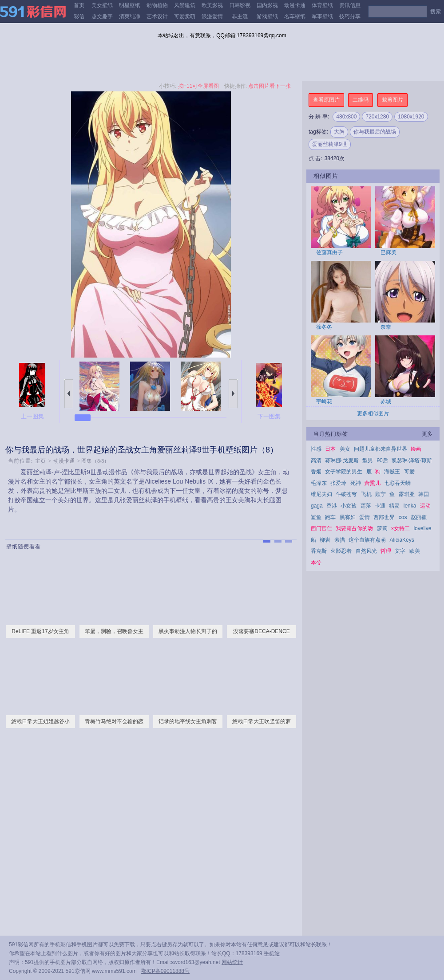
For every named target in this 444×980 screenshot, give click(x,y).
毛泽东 (319, 483)
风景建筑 (185, 5)
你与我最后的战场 (375, 132)
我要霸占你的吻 (354, 528)
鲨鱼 (316, 517)
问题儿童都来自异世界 (381, 449)
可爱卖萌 (185, 16)
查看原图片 (326, 100)
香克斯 (319, 551)
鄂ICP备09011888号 (165, 971)
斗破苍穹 (346, 494)
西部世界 (384, 517)
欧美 (415, 551)
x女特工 (400, 528)
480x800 (346, 117)
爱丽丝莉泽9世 (330, 144)
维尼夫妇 (321, 494)
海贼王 (392, 472)
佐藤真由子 (329, 252)
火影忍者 (341, 551)
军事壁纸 (322, 16)
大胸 (339, 132)
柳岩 (325, 540)
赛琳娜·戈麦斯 (342, 460)
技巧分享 (350, 16)
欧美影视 (212, 5)
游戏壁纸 (267, 16)
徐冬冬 (324, 327)
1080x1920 (411, 117)
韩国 (424, 494)
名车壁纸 (295, 16)
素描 (340, 540)
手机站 (272, 953)
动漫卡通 (295, 5)
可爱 (409, 472)
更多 (427, 434)
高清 (316, 460)
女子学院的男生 (344, 472)
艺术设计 (157, 16)
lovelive (422, 528)
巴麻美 (388, 252)
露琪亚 (407, 494)
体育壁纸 (322, 5)
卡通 (380, 506)
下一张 (233, 394)
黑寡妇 (348, 517)
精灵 (394, 506)
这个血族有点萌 (367, 540)
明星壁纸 (130, 5)
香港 (332, 506)
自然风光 (366, 551)
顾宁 (381, 494)
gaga (317, 506)
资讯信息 (350, 5)
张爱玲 (338, 483)
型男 (368, 460)
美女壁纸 (102, 5)
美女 (345, 449)
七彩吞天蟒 (397, 483)
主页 (40, 461)
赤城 (386, 401)
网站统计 (232, 962)
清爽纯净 (130, 16)
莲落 (366, 506)
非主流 (240, 16)
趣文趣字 (102, 16)
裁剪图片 (392, 100)
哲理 (386, 551)
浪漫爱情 (212, 16)
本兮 (316, 563)
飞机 (366, 494)
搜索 (436, 12)
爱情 (365, 517)
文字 (400, 551)
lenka (410, 506)
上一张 (69, 394)
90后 (382, 460)
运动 (425, 506)
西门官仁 (321, 528)
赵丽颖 (419, 517)
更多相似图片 (373, 413)
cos (403, 517)
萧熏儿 (373, 483)
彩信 (79, 16)
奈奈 (386, 327)
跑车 (330, 517)
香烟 (316, 472)
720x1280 (377, 117)
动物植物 (157, 5)
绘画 (416, 449)
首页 (79, 5)
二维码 (361, 100)
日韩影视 (240, 5)
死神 (356, 483)
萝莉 (382, 528)
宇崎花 (324, 401)
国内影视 (267, 5)
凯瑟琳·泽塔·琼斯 (412, 460)
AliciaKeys (402, 540)
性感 (316, 449)
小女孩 (349, 506)
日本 (330, 449)
